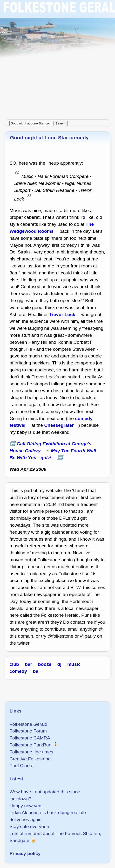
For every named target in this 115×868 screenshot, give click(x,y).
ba (35, 671)
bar (28, 664)
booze (45, 664)
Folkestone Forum (28, 731)
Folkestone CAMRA (30, 738)
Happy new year (26, 806)
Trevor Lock (62, 314)
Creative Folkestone (30, 759)
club (14, 664)
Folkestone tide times (31, 752)
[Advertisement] (57, 57)
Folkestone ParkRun (30, 745)
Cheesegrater (59, 425)
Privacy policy (25, 853)
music (74, 664)
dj (59, 664)
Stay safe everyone (29, 826)
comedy (18, 671)
